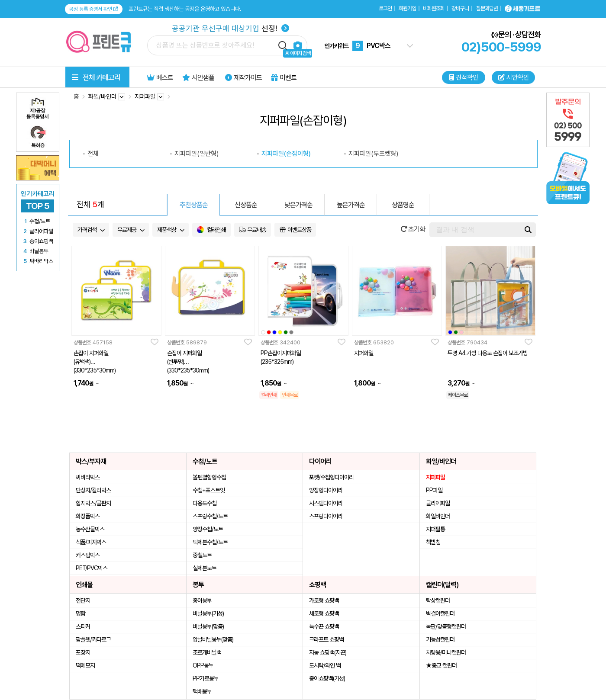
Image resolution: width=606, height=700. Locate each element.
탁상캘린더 (438, 600)
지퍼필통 (435, 529)
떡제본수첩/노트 (210, 542)
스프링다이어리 (326, 516)
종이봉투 (202, 600)
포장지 (83, 652)
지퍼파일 (435, 477)
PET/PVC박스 (92, 568)
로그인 (385, 8)
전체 (93, 154)
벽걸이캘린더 (440, 613)
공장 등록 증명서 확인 (94, 9)
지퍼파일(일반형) (197, 154)
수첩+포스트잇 (209, 490)
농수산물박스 (90, 529)
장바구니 (460, 8)
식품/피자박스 (91, 542)
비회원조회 (434, 8)
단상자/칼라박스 (93, 490)
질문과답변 (487, 8)
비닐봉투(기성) (208, 613)
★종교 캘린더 (441, 665)
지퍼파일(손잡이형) (286, 154)
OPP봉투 (203, 665)
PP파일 (434, 490)
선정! (230, 28)
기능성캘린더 (440, 639)
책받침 (433, 542)
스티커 (83, 626)
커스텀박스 (88, 555)
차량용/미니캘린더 (446, 652)
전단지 (83, 600)
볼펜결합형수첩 (209, 477)
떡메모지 (85, 665)
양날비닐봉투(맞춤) (213, 639)
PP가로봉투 (206, 678)
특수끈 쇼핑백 (324, 626)
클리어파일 (438, 503)
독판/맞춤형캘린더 (446, 626)
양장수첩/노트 (208, 529)
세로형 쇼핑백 (324, 613)
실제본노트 (205, 568)
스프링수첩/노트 (210, 516)
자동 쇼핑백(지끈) (328, 652)
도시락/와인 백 (325, 665)
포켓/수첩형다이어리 (331, 477)
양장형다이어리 (326, 490)
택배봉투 (202, 691)
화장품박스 (88, 516)
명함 (81, 613)
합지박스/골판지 (93, 503)
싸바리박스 (88, 477)
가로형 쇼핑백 (324, 600)
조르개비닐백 (207, 652)
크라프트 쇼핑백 (326, 639)
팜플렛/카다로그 (93, 639)
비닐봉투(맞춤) (208, 626)
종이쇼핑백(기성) (327, 678)
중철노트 (202, 555)
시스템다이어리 (326, 503)
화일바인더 (438, 516)
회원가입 (407, 8)
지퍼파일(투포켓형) (373, 154)
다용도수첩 (205, 503)
